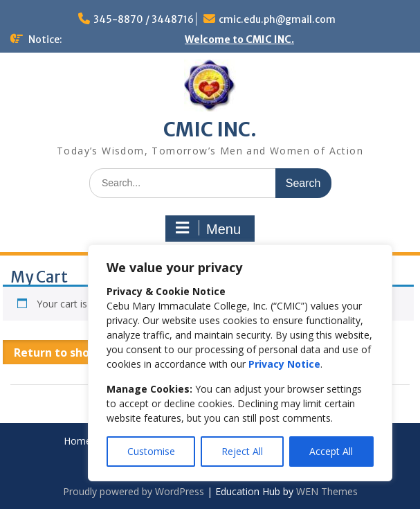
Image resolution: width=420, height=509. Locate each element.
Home (77, 441)
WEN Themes (327, 491)
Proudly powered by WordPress (134, 491)
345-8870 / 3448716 (144, 19)
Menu (208, 229)
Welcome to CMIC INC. (239, 39)
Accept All (331, 451)
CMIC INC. (210, 130)
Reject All (242, 451)
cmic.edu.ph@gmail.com (277, 19)
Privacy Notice (284, 364)
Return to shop (56, 352)
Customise (151, 451)
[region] (240, 363)
